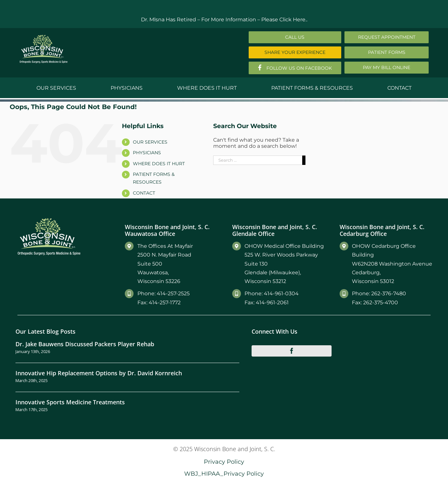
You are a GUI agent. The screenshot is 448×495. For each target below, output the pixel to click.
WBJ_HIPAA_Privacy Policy (224, 474)
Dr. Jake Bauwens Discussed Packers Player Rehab (85, 344)
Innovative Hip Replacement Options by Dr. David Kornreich (99, 373)
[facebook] (292, 351)
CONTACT (144, 193)
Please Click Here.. (284, 20)
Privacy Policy (224, 462)
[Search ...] (258, 160)
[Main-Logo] (44, 37)
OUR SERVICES (150, 142)
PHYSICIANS (147, 153)
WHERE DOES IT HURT (159, 164)
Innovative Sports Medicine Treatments (70, 402)
